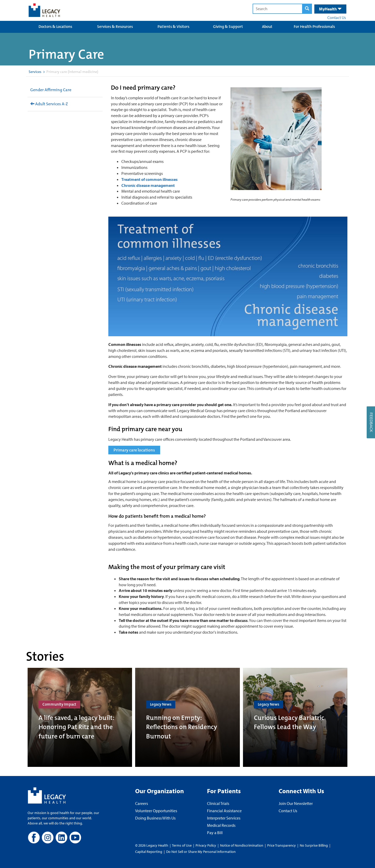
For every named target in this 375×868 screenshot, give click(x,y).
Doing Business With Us (155, 818)
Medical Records (221, 825)
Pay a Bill (215, 833)
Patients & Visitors (173, 27)
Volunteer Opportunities (156, 811)
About (267, 27)
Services (35, 72)
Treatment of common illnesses (149, 179)
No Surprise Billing (314, 845)
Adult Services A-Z (49, 104)
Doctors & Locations (55, 27)
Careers (142, 803)
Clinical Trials (218, 803)
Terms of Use (182, 845)
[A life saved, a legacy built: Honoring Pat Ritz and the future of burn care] (80, 717)
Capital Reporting (149, 852)
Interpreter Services (224, 818)
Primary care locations (134, 450)
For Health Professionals (314, 27)
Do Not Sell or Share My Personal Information (201, 852)
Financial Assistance (224, 811)
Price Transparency (282, 845)
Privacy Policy (206, 845)
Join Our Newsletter (296, 803)
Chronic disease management (148, 185)
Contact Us (337, 17)
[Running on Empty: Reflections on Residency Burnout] (187, 717)
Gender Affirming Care (51, 90)
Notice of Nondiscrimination (242, 845)
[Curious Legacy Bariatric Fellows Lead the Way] (295, 717)
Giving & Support (228, 27)
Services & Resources (115, 27)
